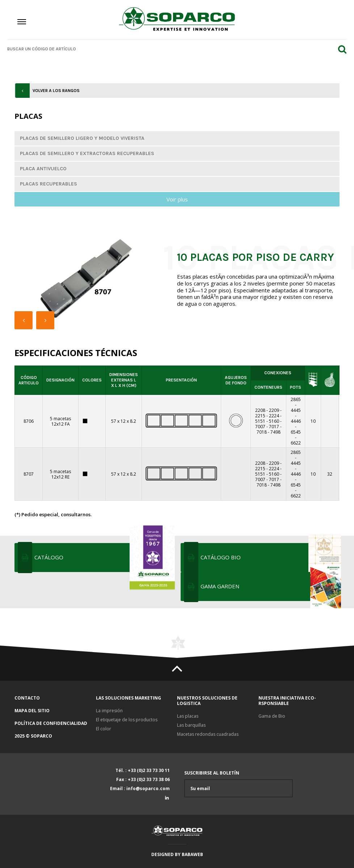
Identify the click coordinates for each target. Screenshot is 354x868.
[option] (87, 279)
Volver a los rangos (56, 91)
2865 (296, 399)
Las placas (188, 716)
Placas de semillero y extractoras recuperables (87, 153)
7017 (274, 427)
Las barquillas (191, 725)
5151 (260, 421)
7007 (260, 427)
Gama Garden (270, 587)
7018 (262, 432)
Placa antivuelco (43, 169)
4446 (296, 421)
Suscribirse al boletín (239, 784)
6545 (296, 432)
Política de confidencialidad (51, 723)
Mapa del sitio (32, 711)
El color (104, 729)
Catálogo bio (270, 558)
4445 (296, 410)
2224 (274, 416)
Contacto (27, 698)
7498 (275, 432)
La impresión (109, 711)
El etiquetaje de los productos (127, 720)
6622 (296, 443)
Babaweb (192, 854)
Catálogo (104, 558)
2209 (274, 410)
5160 (274, 421)
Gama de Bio (272, 716)
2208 (260, 410)
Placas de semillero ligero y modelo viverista (82, 138)
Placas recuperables (49, 184)
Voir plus (177, 199)
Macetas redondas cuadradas (208, 734)
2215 (260, 416)
